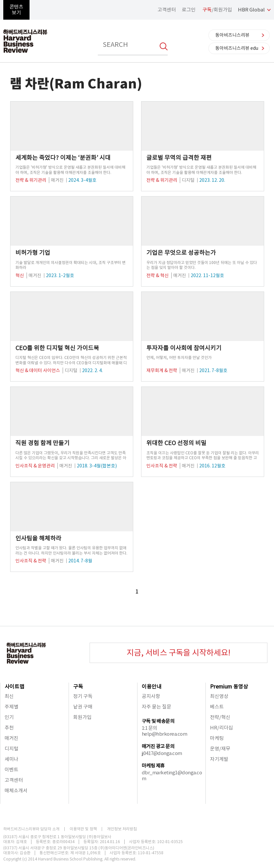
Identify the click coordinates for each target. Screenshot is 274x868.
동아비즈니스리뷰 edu (237, 48)
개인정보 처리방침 (122, 829)
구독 (78, 687)
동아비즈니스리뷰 (232, 35)
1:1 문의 (149, 728)
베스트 (217, 707)
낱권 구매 (83, 707)
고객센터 (167, 10)
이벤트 (11, 770)
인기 (9, 717)
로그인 (189, 10)
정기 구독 (83, 696)
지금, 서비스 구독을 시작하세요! (179, 653)
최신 (9, 696)
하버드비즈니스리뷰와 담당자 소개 (31, 829)
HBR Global (251, 10)
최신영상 (219, 696)
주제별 (11, 707)
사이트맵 (14, 687)
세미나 (11, 759)
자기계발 (219, 759)
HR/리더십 (221, 728)
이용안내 (152, 687)
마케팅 (217, 738)
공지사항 (151, 696)
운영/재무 (220, 749)
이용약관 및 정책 (83, 829)
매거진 (11, 738)
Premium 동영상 (229, 687)
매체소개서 (16, 791)
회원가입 (82, 717)
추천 (9, 728)
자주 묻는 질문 (157, 707)
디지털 (11, 749)
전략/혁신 (220, 717)
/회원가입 (217, 10)
